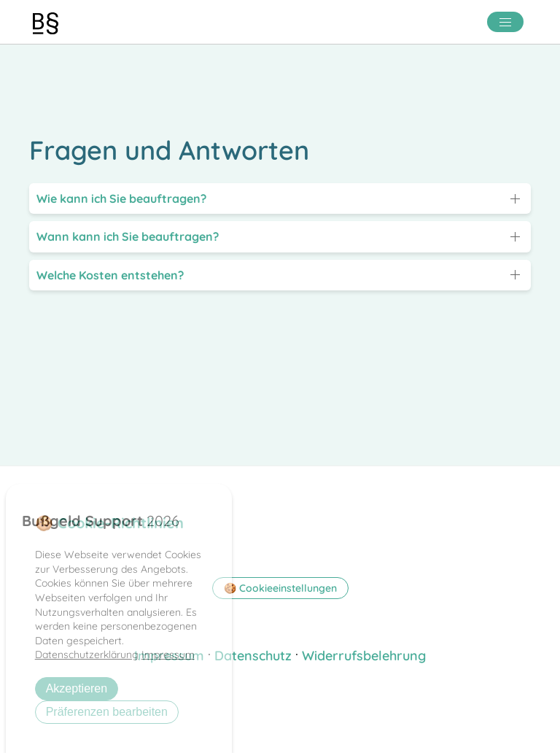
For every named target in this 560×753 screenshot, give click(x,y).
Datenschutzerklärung (87, 654)
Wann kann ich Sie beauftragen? (128, 236)
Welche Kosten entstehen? (110, 275)
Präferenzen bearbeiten (107, 712)
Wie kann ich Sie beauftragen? (121, 198)
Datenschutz (253, 656)
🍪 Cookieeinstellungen (280, 588)
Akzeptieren (77, 688)
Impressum (168, 654)
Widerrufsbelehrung (364, 656)
